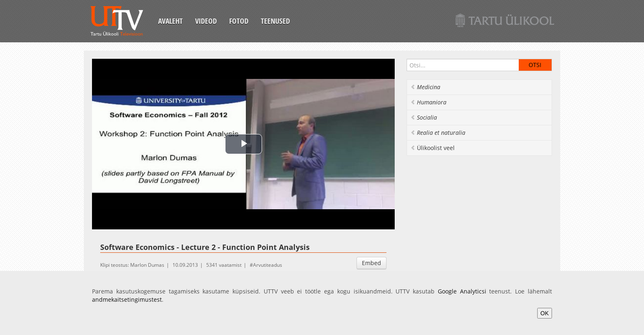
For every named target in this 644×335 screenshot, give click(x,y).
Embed (371, 263)
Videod (206, 21)
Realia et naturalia (438, 133)
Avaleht (170, 21)
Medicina (425, 87)
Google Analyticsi (462, 291)
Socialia (424, 117)
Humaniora (428, 102)
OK (545, 313)
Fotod (239, 21)
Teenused (275, 21)
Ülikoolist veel (432, 148)
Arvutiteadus (268, 265)
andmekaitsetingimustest (127, 299)
